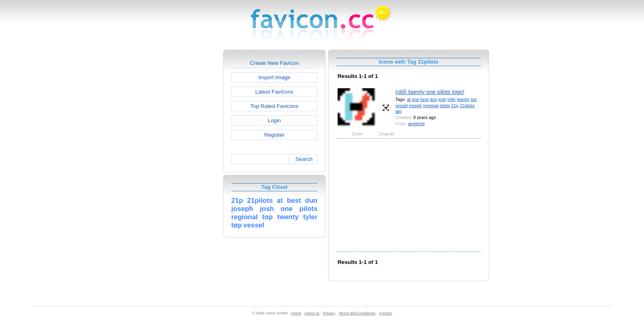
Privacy (329, 313)
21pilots (467, 105)
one (416, 99)
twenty (463, 99)
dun (433, 99)
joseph (415, 105)
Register (274, 135)
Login (274, 120)
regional (431, 105)
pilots (445, 105)
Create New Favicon (274, 63)
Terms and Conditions (357, 313)
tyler (451, 99)
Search (304, 159)
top (474, 99)
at (409, 99)
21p (455, 105)
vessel (402, 105)
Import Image (274, 77)
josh (442, 99)
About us (312, 313)
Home (296, 313)
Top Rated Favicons (274, 106)
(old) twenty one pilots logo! (430, 92)
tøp (399, 111)
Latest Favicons (275, 92)
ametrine (416, 124)
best (424, 99)
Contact (386, 313)
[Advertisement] (188, 173)
